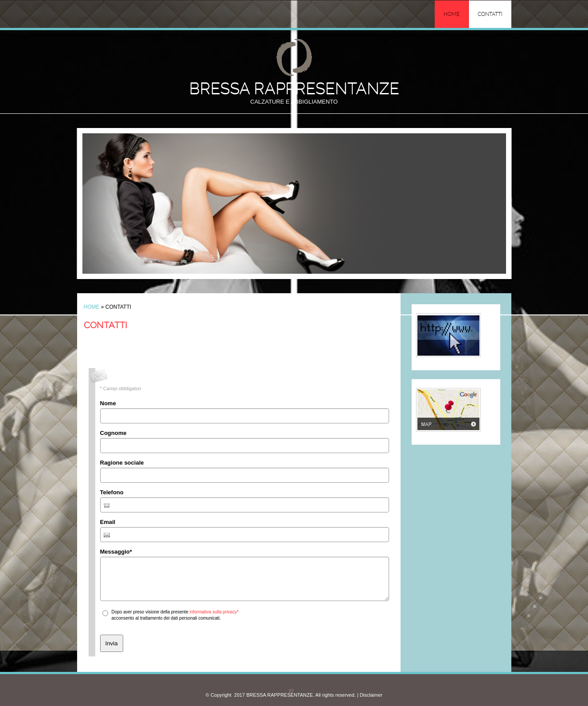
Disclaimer (371, 695)
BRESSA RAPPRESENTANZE (294, 88)
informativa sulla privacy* (214, 612)
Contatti (490, 14)
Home (452, 14)
